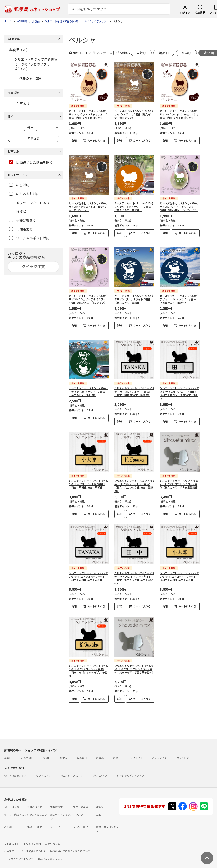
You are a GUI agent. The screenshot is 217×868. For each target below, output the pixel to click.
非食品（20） (19, 50)
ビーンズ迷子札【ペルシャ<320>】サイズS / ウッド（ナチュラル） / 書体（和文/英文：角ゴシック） (88, 114)
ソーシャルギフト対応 (29, 238)
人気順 (141, 53)
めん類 (8, 823)
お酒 (98, 811)
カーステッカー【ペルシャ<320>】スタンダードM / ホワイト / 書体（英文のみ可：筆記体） (134, 203)
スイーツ (55, 823)
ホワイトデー (184, 754)
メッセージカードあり (29, 203)
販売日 (164, 53)
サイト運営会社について (32, 847)
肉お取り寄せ (58, 803)
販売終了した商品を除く (31, 162)
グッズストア (100, 772)
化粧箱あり (21, 229)
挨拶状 (18, 211)
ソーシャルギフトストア (131, 772)
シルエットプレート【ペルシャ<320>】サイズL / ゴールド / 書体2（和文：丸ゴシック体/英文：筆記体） (89, 667)
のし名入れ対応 (24, 194)
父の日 (47, 754)
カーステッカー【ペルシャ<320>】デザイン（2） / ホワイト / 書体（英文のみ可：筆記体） (179, 296)
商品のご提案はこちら (50, 855)
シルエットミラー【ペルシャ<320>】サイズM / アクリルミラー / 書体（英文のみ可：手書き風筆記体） (134, 665)
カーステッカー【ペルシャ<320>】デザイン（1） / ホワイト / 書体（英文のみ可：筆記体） (134, 296)
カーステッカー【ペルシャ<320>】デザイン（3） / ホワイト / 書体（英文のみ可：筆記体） (88, 388)
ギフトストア (44, 772)
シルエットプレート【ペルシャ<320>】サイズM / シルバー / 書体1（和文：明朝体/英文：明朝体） (134, 388)
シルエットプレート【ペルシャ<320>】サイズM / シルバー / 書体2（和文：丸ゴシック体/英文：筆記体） (180, 390)
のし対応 (19, 185)
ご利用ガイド (12, 840)
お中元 (64, 754)
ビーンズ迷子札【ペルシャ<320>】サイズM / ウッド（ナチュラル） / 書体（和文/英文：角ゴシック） (179, 114)
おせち (117, 754)
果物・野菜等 (81, 803)
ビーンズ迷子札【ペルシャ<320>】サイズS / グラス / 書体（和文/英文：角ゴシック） (134, 114)
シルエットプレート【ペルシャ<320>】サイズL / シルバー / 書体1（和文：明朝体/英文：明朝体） (89, 573)
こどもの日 (27, 754)
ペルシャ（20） (31, 78)
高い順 (186, 53)
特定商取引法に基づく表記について (70, 847)
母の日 (8, 754)
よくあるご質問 (32, 840)
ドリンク (78, 811)
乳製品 (100, 803)
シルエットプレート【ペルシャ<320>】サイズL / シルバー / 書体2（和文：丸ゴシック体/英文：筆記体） (134, 575)
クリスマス (136, 754)
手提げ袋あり (23, 220)
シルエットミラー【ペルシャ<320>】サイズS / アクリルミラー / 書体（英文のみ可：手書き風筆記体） (180, 481)
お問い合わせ (53, 840)
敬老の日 (82, 754)
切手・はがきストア (15, 772)
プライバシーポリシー (21, 855)
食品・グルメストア (72, 772)
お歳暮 (100, 754)
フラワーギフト (82, 823)
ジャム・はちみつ (37, 811)
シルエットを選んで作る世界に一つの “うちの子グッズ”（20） (36, 64)
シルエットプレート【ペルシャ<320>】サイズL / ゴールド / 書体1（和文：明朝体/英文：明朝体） (180, 573)
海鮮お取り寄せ (36, 803)
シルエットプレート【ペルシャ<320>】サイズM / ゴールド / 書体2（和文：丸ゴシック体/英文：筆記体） (134, 482)
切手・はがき (12, 803)
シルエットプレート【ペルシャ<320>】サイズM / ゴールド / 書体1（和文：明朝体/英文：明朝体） (89, 481)
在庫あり (19, 104)
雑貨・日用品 (35, 823)
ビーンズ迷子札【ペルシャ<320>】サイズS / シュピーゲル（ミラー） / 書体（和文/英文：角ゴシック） (179, 203)
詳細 (74, 140)
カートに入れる (96, 140)
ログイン (185, 12)
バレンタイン (159, 754)
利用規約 (9, 847)
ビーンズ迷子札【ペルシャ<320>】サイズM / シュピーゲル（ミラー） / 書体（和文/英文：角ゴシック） (88, 296)
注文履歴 (200, 12)
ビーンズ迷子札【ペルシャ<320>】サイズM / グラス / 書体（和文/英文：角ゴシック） (88, 203)
